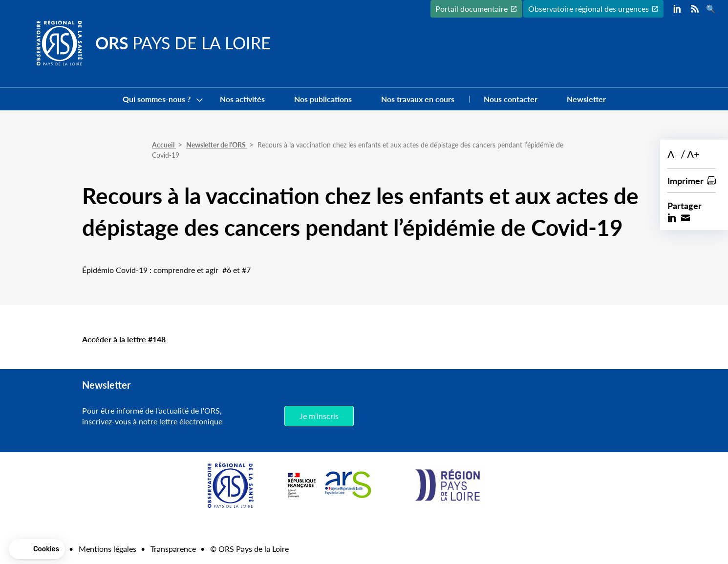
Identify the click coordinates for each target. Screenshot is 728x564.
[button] (37, 549)
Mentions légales (107, 549)
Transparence (173, 549)
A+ (693, 154)
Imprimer (685, 180)
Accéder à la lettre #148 (124, 339)
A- (673, 154)
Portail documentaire (471, 9)
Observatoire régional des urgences (589, 9)
